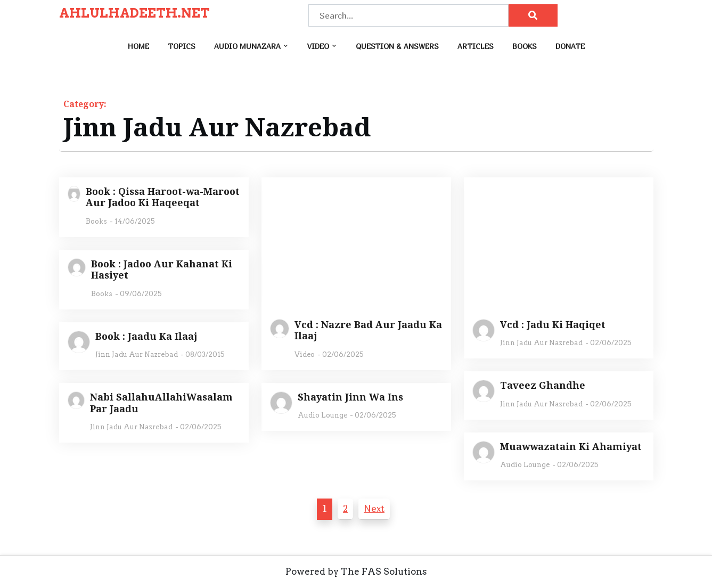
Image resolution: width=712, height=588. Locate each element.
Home (138, 46)
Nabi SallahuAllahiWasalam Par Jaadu (161, 403)
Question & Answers (397, 46)
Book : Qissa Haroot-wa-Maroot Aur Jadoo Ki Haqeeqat (163, 197)
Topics (182, 46)
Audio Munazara (247, 46)
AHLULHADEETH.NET (134, 13)
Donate (570, 46)
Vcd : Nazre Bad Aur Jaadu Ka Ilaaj (368, 330)
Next (374, 508)
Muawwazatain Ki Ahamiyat (571, 447)
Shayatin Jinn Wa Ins (350, 397)
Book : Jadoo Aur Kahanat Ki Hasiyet (162, 270)
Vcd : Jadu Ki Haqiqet (553, 325)
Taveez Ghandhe (543, 386)
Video (318, 46)
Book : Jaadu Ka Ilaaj (146, 337)
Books (525, 46)
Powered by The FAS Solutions (356, 571)
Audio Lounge (322, 415)
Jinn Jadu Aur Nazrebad (541, 343)
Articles (476, 46)
